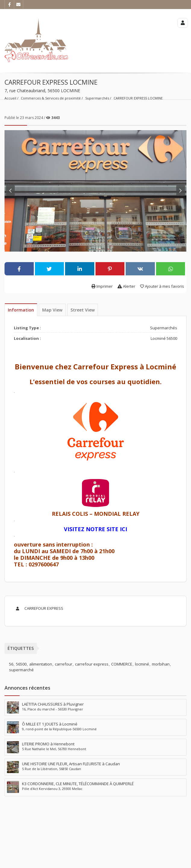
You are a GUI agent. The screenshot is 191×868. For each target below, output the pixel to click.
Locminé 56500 (164, 338)
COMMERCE (122, 664)
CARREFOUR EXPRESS (39, 608)
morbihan (161, 664)
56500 (21, 664)
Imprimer (102, 286)
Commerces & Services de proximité (51, 98)
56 (11, 664)
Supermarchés (97, 98)
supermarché (21, 670)
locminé (142, 664)
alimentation (41, 664)
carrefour (64, 664)
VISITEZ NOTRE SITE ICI (95, 529)
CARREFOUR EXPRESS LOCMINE (138, 98)
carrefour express (92, 664)
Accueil (10, 98)
